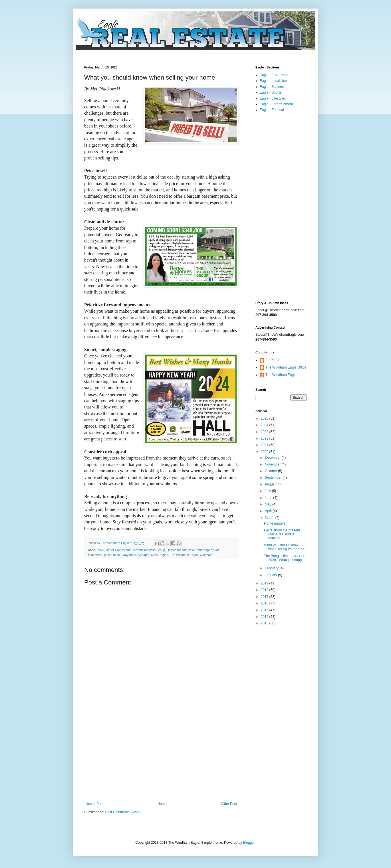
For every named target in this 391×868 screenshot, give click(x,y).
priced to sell (113, 555)
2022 (265, 438)
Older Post (229, 804)
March (270, 518)
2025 (265, 418)
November (273, 464)
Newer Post (94, 804)
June (269, 498)
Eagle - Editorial (272, 110)
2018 (265, 590)
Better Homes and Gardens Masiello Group (135, 550)
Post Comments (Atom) (123, 812)
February (272, 568)
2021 (265, 445)
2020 (101, 550)
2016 (265, 603)
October (271, 471)
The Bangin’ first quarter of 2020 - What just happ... (284, 558)
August (271, 484)
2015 (265, 610)
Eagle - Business (273, 87)
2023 (265, 432)
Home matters (275, 523)
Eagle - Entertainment (276, 104)
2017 (265, 597)
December (273, 458)
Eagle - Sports (271, 92)
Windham (206, 555)
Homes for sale (177, 550)
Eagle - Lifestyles (273, 98)
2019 (265, 583)
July (268, 491)
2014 (265, 617)
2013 (265, 623)
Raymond (130, 555)
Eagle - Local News (274, 81)
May (269, 504)
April (269, 511)
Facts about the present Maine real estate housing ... (282, 534)
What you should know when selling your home (284, 547)
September (274, 477)
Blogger (249, 843)
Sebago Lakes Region (153, 555)
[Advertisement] (161, 755)
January (271, 575)
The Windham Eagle (184, 555)
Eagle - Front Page (274, 75)
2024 (265, 425)
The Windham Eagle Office (286, 367)
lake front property (201, 550)
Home (162, 804)
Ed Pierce (273, 360)
